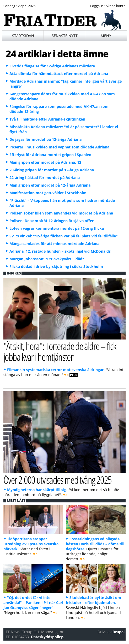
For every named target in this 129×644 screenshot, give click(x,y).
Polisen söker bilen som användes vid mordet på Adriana (61, 213)
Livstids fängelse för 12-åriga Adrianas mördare (52, 66)
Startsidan (23, 36)
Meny (106, 36)
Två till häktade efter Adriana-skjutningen (47, 119)
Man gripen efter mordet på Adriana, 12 (45, 162)
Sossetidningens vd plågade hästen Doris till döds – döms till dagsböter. (95, 544)
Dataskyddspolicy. (47, 637)
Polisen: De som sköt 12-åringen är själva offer (52, 221)
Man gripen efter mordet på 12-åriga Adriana (50, 185)
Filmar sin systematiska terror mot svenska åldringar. (56, 370)
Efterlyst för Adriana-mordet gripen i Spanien (50, 155)
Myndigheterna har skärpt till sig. (37, 490)
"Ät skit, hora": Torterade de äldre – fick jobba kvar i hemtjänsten (60, 351)
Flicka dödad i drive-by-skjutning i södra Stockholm (56, 266)
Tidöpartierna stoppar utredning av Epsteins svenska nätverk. (31, 544)
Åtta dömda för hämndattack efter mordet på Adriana (59, 74)
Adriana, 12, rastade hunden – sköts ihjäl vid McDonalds (60, 251)
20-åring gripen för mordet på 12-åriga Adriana (52, 170)
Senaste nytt (65, 36)
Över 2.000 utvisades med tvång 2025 (58, 480)
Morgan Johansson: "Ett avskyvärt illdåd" (47, 259)
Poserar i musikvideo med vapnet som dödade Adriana (59, 147)
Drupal (119, 632)
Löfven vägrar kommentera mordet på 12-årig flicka (57, 228)
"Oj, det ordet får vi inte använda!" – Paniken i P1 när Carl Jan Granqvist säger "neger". (33, 603)
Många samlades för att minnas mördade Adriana (54, 244)
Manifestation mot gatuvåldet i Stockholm (48, 193)
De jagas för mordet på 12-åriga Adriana (45, 139)
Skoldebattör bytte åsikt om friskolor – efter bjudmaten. (93, 600)
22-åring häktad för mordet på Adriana (45, 178)
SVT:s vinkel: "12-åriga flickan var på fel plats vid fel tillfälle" (64, 236)
